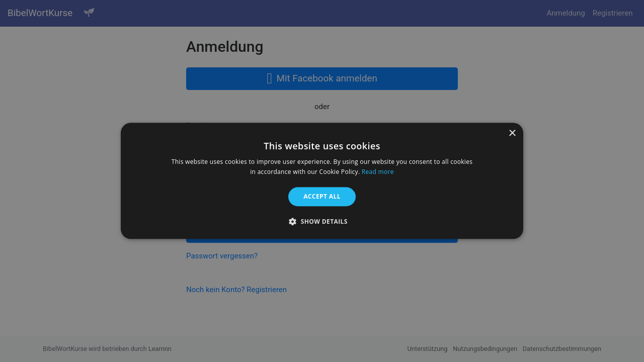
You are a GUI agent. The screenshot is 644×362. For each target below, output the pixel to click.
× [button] (512, 133)
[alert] (322, 181)
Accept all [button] (322, 196)
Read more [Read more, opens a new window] (378, 172)
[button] (322, 222)
